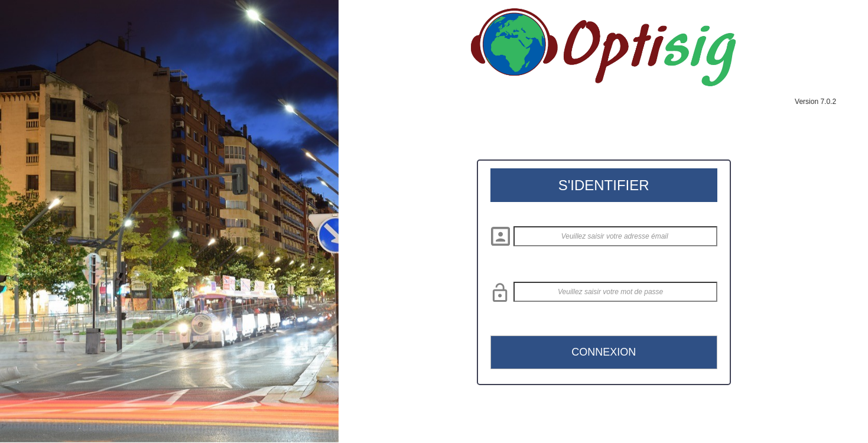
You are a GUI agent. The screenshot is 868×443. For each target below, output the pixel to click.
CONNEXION (604, 352)
